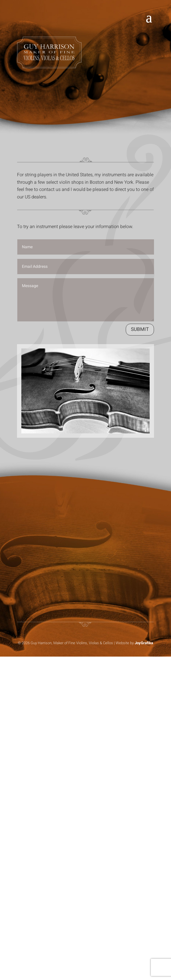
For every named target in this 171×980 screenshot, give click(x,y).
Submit (140, 329)
